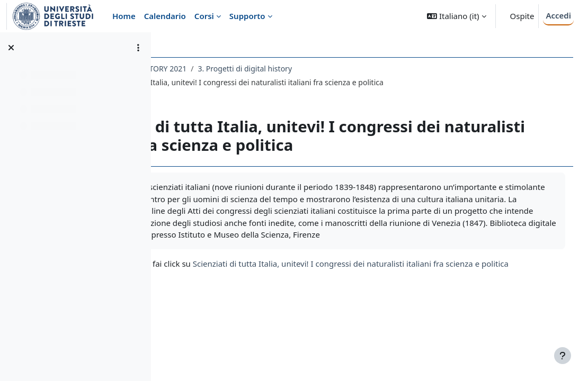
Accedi (558, 15)
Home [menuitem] (124, 16)
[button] (456, 16)
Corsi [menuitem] (204, 16)
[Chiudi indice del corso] (11, 48)
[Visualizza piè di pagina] (563, 356)
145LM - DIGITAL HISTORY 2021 (226, 69)
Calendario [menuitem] (165, 16)
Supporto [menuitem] (247, 16)
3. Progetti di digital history (339, 69)
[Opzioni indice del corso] (138, 48)
